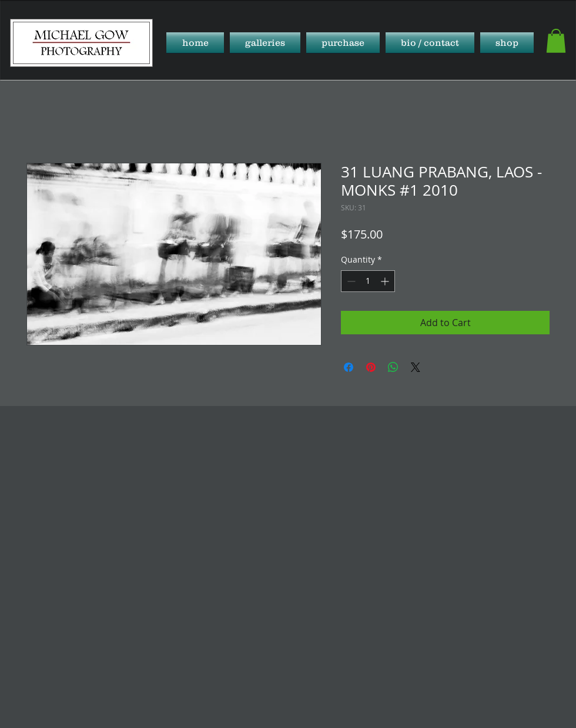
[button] (265, 43)
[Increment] (386, 281)
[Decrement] (350, 281)
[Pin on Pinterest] (371, 367)
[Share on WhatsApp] (393, 367)
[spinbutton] (368, 281)
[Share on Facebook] (349, 367)
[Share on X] (416, 367)
